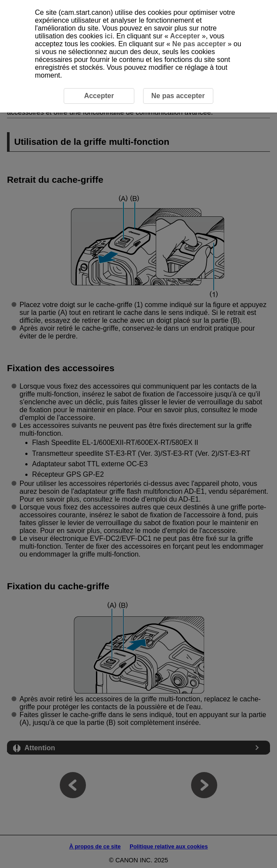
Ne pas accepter (199, 44)
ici (109, 36)
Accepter (185, 36)
